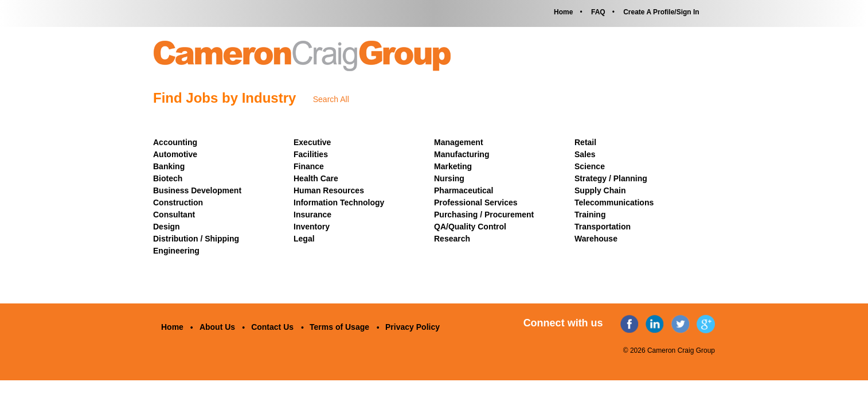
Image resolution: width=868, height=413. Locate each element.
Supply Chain (600, 190)
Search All (331, 99)
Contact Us (272, 327)
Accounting (175, 142)
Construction (178, 202)
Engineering (176, 251)
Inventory (312, 227)
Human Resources (329, 190)
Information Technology (339, 202)
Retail (585, 142)
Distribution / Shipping (196, 239)
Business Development (197, 190)
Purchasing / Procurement (484, 215)
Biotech (168, 178)
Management (459, 142)
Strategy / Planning (611, 178)
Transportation (603, 227)
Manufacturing (462, 154)
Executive (312, 142)
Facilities (311, 154)
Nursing (449, 178)
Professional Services (476, 202)
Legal (304, 239)
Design (167, 227)
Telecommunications (614, 202)
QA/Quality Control (470, 227)
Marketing (453, 166)
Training (590, 215)
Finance (309, 166)
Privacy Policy (413, 327)
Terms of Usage (339, 327)
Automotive (175, 154)
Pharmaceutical (464, 190)
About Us (217, 327)
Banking (169, 166)
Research (452, 239)
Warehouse (596, 239)
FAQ (598, 12)
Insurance (312, 215)
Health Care (316, 178)
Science (590, 166)
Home (563, 12)
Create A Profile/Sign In (661, 12)
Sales (585, 154)
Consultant (174, 215)
